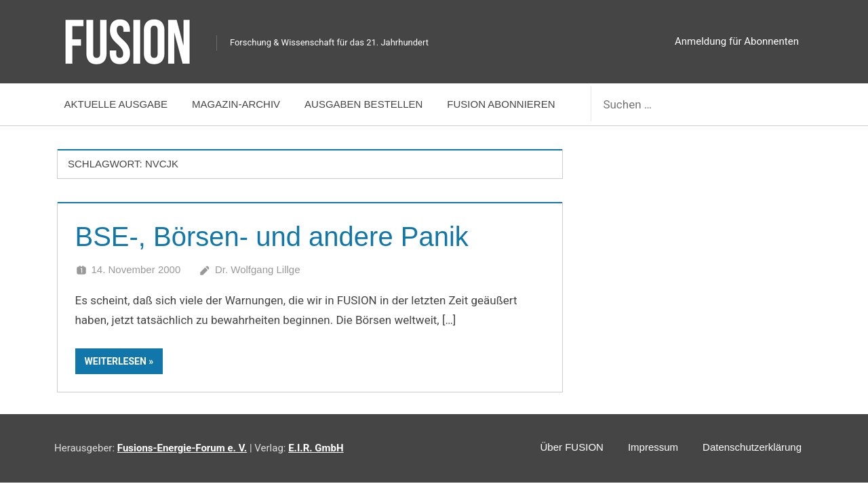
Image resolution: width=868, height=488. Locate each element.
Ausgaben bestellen (363, 104)
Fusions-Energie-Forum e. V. (182, 448)
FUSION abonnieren (501, 104)
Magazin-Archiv (236, 104)
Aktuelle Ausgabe (116, 104)
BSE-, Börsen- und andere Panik (272, 237)
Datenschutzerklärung (752, 447)
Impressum (653, 447)
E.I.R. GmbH (316, 448)
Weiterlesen (116, 361)
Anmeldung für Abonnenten (737, 41)
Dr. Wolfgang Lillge (258, 269)
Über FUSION (572, 447)
